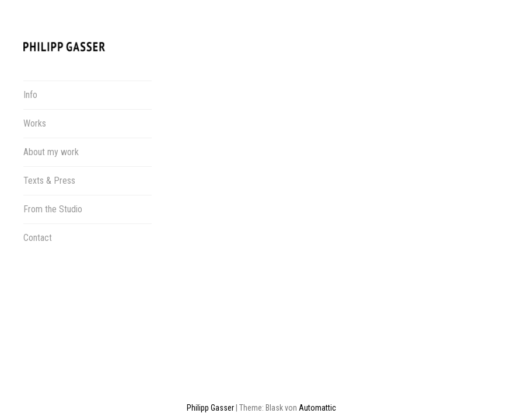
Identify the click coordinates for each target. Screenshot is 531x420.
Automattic (317, 366)
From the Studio (53, 209)
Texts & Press (49, 181)
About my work (51, 152)
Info (30, 95)
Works (35, 123)
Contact (38, 238)
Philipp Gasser (210, 366)
